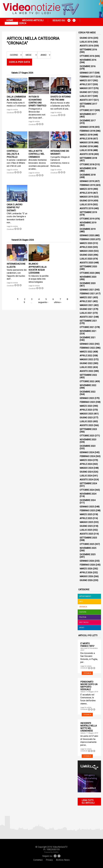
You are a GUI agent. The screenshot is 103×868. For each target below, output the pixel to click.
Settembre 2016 (88, 50)
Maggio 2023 (86, 414)
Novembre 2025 (88, 548)
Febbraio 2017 (87, 77)
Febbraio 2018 (87, 131)
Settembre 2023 (88, 429)
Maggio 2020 (86, 251)
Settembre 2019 (88, 212)
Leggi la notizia (12, 110)
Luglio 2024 (86, 476)
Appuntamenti (85, 596)
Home (10, 20)
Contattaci (38, 860)
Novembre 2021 (88, 331)
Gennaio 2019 (87, 181)
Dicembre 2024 (88, 500)
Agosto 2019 (86, 208)
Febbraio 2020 (87, 239)
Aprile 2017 (86, 84)
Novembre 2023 (88, 440)
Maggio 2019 (86, 197)
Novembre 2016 (88, 60)
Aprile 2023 (86, 410)
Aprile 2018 (86, 139)
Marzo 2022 (86, 352)
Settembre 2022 (88, 375)
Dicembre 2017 (88, 121)
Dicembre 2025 (88, 554)
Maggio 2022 (86, 359)
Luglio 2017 (86, 96)
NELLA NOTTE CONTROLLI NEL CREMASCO (36, 154)
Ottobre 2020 (87, 273)
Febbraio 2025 (87, 511)
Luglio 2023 (86, 421)
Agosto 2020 (86, 263)
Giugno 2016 (86, 38)
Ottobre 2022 (87, 381)
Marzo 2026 (86, 569)
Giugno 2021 (86, 309)
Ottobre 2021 (87, 327)
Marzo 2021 (86, 297)
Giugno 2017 (86, 92)
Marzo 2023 (86, 406)
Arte (81, 602)
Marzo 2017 (86, 81)
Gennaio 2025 (87, 507)
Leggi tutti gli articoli (88, 802)
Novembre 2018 (88, 168)
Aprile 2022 (86, 356)
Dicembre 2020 (88, 283)
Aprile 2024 (86, 464)
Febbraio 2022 (87, 348)
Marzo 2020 (86, 243)
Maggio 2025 (86, 522)
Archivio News (63, 860)
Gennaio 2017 (87, 73)
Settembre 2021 (88, 321)
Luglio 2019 (86, 205)
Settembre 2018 (88, 158)
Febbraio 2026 (87, 565)
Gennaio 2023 (87, 398)
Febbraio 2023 (87, 402)
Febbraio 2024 (87, 456)
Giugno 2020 (86, 255)
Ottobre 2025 (87, 544)
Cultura (83, 612)
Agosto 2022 (86, 371)
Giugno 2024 (86, 472)
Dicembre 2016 (88, 66)
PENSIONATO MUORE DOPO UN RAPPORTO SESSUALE (89, 686)
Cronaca (83, 607)
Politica (83, 617)
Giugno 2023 (86, 418)
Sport (82, 628)
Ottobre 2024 (87, 490)
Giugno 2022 (86, 363)
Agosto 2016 (86, 46)
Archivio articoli (33, 20)
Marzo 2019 (86, 189)
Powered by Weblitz (51, 852)
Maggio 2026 (86, 576)
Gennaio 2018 (87, 127)
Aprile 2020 (86, 247)
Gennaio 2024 (87, 452)
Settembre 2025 (88, 538)
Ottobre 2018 (87, 165)
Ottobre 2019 (87, 219)
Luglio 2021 (86, 313)
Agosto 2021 (86, 317)
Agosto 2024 (86, 480)
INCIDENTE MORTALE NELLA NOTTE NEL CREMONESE (89, 727)
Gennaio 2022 (87, 344)
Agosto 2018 (86, 154)
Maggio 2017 (86, 88)
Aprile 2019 (86, 193)
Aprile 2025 (86, 518)
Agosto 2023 (86, 425)
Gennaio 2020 (87, 235)
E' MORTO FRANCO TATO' (87, 645)
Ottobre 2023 (87, 436)
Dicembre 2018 (88, 175)
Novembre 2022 (88, 385)
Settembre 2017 (88, 104)
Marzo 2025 (86, 514)
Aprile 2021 (86, 301)
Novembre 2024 (88, 494)
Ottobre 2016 (87, 56)
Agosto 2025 (86, 534)
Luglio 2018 (86, 150)
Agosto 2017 (86, 100)
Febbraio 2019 (87, 185)
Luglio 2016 (86, 42)
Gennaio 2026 (87, 561)
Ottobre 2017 (87, 110)
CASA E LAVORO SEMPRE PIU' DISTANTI (15, 208)
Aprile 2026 (86, 573)
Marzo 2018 (86, 135)
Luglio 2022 (86, 367)
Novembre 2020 (88, 277)
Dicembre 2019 (88, 229)
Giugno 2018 (86, 146)
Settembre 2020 (88, 267)
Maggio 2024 (86, 468)
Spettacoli (84, 622)
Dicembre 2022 (88, 392)
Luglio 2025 (86, 530)
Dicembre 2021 (88, 338)
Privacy (49, 860)
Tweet (18, 112)
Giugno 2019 (86, 201)
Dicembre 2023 (88, 446)
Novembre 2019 (88, 223)
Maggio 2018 (86, 143)
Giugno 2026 (86, 580)
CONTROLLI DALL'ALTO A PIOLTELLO (13, 154)
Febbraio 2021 (87, 294)
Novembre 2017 (88, 114)
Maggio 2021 (86, 305)
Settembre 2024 (88, 483)
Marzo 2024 (86, 460)
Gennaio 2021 (87, 290)
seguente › (43, 302)
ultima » (58, 302)
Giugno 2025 (86, 526)
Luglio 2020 (86, 259)
